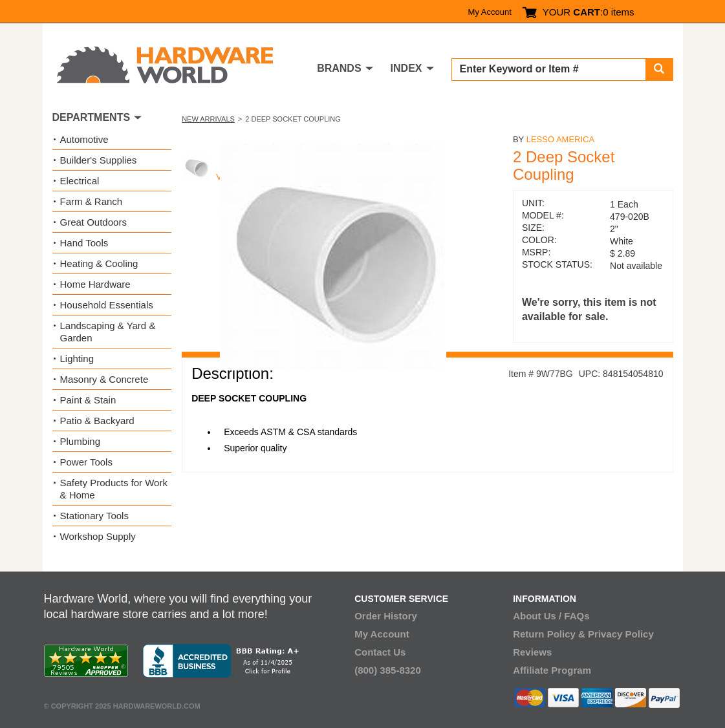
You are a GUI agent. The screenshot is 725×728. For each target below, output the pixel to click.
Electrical (80, 181)
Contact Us (380, 652)
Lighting (77, 359)
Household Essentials (107, 305)
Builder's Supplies (99, 160)
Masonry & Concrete (104, 379)
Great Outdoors (93, 222)
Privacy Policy (621, 634)
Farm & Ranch (92, 201)
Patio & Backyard (97, 421)
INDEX (406, 68)
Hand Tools (84, 243)
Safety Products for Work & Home (114, 489)
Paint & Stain (88, 400)
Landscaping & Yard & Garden (108, 332)
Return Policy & (549, 634)
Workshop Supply (98, 536)
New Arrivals (208, 119)
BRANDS (339, 68)
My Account (490, 12)
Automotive (84, 139)
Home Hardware (95, 284)
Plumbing (81, 441)
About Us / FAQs (551, 616)
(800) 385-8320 (388, 670)
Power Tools (86, 462)
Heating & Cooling (99, 263)
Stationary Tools (94, 516)
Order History (386, 616)
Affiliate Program (552, 670)
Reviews (532, 652)
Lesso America (560, 139)
